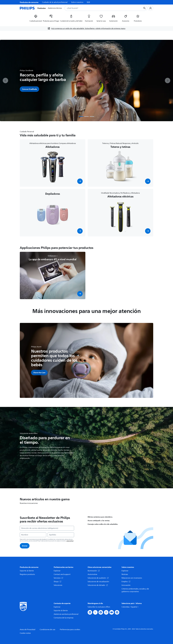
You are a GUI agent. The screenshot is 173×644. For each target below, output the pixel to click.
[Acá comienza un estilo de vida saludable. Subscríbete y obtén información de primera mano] (86, 28)
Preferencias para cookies (70, 630)
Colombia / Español (130, 607)
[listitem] (36, 19)
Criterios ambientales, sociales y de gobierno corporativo (135, 590)
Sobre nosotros (77, 2)
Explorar (57, 571)
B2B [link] (88, 2)
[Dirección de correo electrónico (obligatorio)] (47, 528)
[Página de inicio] (27, 8)
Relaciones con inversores (132, 578)
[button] (80, 181)
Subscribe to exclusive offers (99, 607)
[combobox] (101, 8)
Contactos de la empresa (64, 618)
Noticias (125, 574)
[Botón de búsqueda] (145, 8)
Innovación (126, 585)
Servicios (58, 578)
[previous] (5, 80)
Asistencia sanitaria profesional (66, 614)
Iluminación (94, 571)
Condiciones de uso (47, 630)
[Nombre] (33, 535)
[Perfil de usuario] (150, 8)
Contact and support (62, 574)
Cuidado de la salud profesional (55, 2)
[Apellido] (61, 535)
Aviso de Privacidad (27, 630)
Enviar (25, 546)
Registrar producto (27, 574)
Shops (57, 582)
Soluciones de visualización (98, 582)
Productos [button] (41, 8)
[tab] (81, 116)
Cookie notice (25, 633)
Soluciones (58, 585)
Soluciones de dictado (98, 585)
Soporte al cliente (27, 571)
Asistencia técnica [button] (55, 8)
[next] (168, 80)
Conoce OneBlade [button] (29, 89)
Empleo (126, 582)
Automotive (92, 574)
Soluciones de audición (98, 578)
